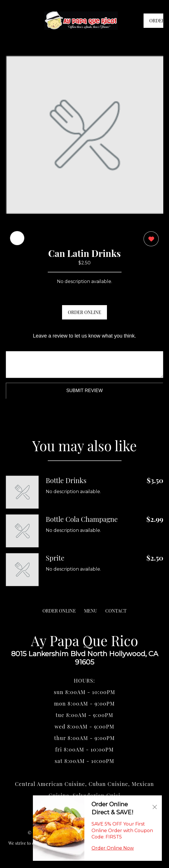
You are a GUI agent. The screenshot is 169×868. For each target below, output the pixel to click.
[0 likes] (150, 240)
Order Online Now (113, 848)
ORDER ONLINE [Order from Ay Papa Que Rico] (59, 611)
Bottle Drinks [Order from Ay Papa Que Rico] (66, 480)
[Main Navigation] (10, 21)
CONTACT (116, 611)
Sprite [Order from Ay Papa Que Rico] (55, 558)
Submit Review (85, 391)
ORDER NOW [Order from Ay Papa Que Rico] (156, 23)
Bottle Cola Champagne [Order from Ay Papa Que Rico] (82, 519)
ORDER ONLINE (84, 312)
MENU (91, 611)
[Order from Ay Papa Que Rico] (22, 492)
